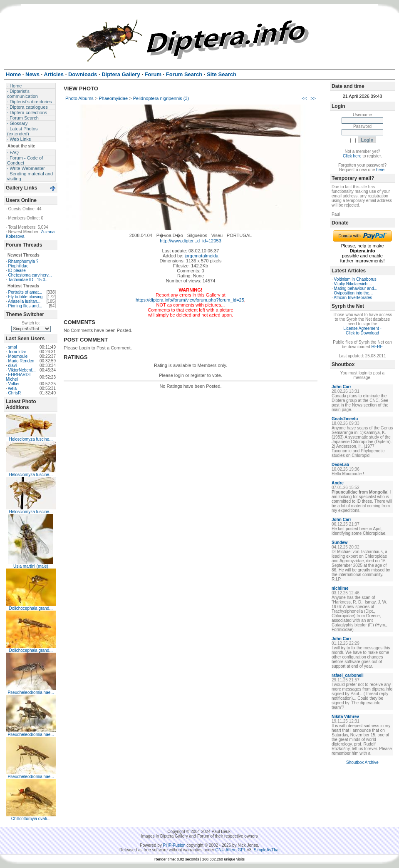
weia (13, 388)
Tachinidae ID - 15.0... (28, 280)
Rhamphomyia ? (24, 261)
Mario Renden (21, 361)
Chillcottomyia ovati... (31, 819)
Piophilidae (19, 266)
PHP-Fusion (174, 845)
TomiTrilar (17, 352)
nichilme (340, 588)
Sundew (340, 542)
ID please (17, 271)
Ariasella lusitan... (24, 301)
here (380, 170)
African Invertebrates (353, 298)
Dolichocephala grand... (31, 608)
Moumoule (18, 356)
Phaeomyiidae (113, 98)
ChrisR (15, 393)
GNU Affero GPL (231, 850)
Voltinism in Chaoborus (355, 279)
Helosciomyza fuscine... (31, 439)
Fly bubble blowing (26, 297)
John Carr (341, 387)
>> (313, 98)
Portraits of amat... (25, 292)
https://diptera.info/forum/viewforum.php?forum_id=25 (190, 300)
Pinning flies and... (25, 306)
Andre (338, 483)
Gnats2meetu (345, 419)
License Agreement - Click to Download (362, 331)
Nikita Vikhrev (345, 717)
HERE (377, 347)
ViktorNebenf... (22, 370)
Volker (14, 384)
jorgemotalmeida (202, 256)
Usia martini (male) (31, 566)
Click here (352, 156)
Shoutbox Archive (362, 762)
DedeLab (340, 465)
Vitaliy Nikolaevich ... (353, 284)
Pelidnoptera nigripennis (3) (161, 98)
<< (304, 98)
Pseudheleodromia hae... (31, 692)
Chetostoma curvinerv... (30, 275)
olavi (13, 365)
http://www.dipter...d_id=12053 (191, 241)
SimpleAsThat (267, 850)
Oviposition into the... (353, 293)
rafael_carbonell (348, 675)
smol (13, 347)
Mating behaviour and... (356, 288)
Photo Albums (79, 98)
